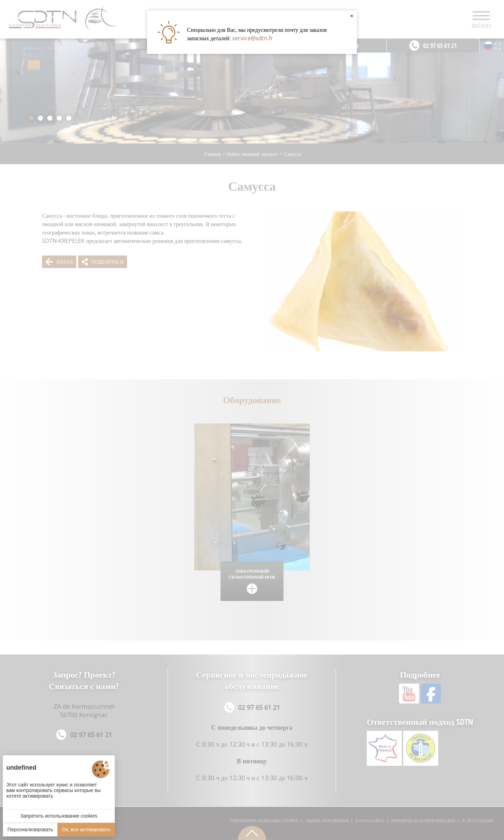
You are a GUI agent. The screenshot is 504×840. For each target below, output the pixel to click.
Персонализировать (30, 829)
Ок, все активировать (86, 829)
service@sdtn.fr (253, 38)
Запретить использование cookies (59, 816)
